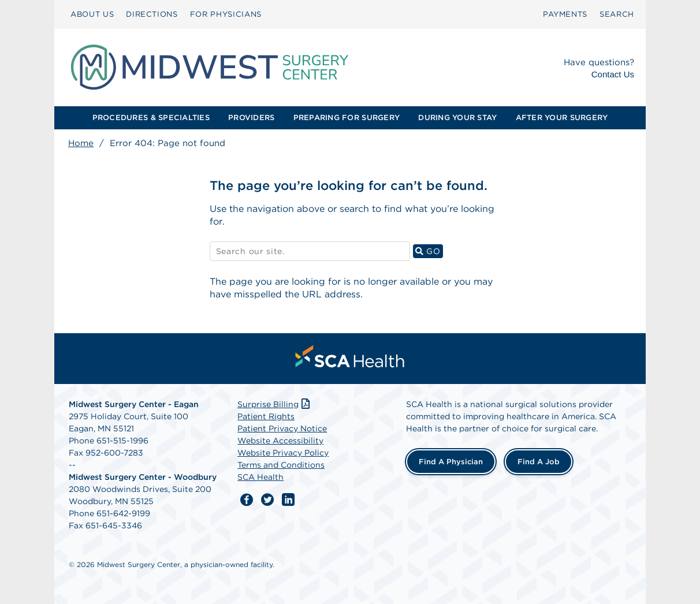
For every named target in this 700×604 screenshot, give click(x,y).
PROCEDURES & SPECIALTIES (151, 118)
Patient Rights (266, 416)
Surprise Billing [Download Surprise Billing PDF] (275, 404)
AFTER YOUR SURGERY (562, 118)
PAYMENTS (565, 14)
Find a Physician (451, 462)
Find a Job (539, 462)
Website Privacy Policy (283, 453)
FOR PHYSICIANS (226, 14)
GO (429, 251)
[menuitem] (92, 14)
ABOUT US (92, 14)
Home (81, 143)
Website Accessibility (280, 441)
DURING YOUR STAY (457, 118)
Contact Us (613, 74)
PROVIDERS (251, 118)
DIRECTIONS (152, 14)
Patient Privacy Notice (282, 428)
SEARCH (617, 14)
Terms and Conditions (281, 465)
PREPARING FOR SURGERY (347, 118)
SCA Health (260, 477)
